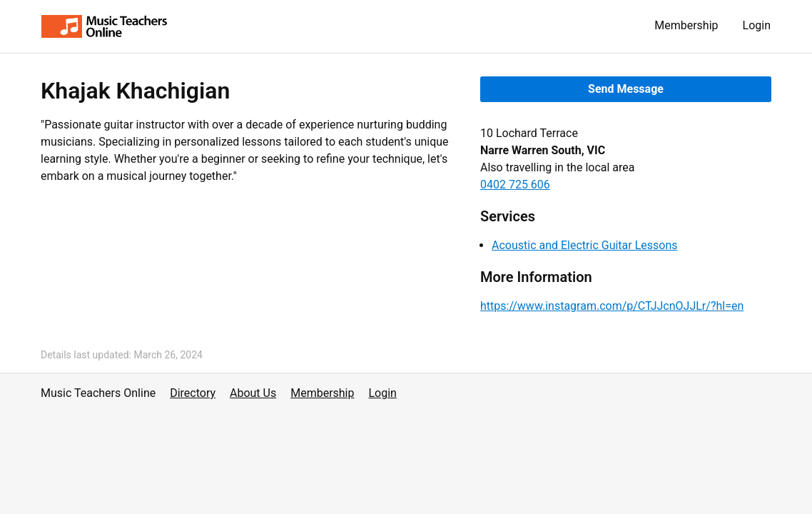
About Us (253, 393)
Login (757, 25)
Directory (193, 393)
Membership (686, 25)
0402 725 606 (515, 185)
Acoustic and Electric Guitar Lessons (585, 245)
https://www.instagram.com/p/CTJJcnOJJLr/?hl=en (612, 306)
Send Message (626, 89)
